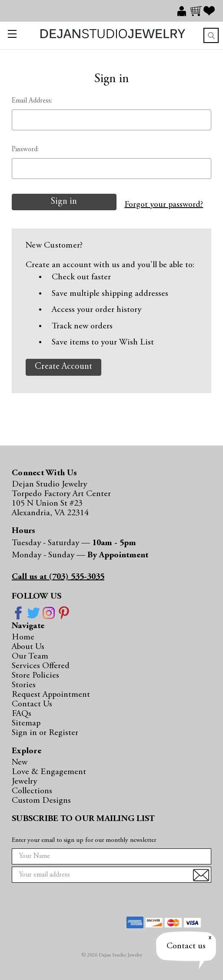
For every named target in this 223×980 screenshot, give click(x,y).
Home (23, 637)
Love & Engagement (49, 772)
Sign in (25, 733)
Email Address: (32, 101)
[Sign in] (184, 11)
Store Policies (35, 675)
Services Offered (41, 666)
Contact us (186, 946)
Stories (24, 685)
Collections (32, 791)
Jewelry (24, 781)
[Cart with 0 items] (197, 11)
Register (63, 733)
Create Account (63, 367)
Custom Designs (41, 801)
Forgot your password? (164, 205)
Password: (25, 149)
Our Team (30, 656)
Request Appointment (51, 695)
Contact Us (32, 704)
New (20, 762)
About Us (28, 647)
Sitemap (26, 723)
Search (211, 35)
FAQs (22, 714)
